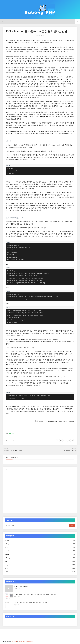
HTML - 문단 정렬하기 (21, 586)
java (40, 554)
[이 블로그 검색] (37, 526)
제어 (13, 433)
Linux (40, 540)
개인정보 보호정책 (28, 641)
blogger (40, 544)
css (40, 547)
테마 (40, 572)
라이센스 (20, 641)
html (40, 551)
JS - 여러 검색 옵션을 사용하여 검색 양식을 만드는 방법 (31, 603)
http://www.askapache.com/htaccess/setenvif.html (22, 342)
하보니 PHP (14, 641)
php (10, 433)
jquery (40, 558)
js (40, 561)
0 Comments (11, 441)
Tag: (7, 433)
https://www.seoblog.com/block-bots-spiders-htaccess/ (56, 421)
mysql (40, 565)
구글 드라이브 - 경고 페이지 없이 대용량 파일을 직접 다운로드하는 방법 (35, 595)
